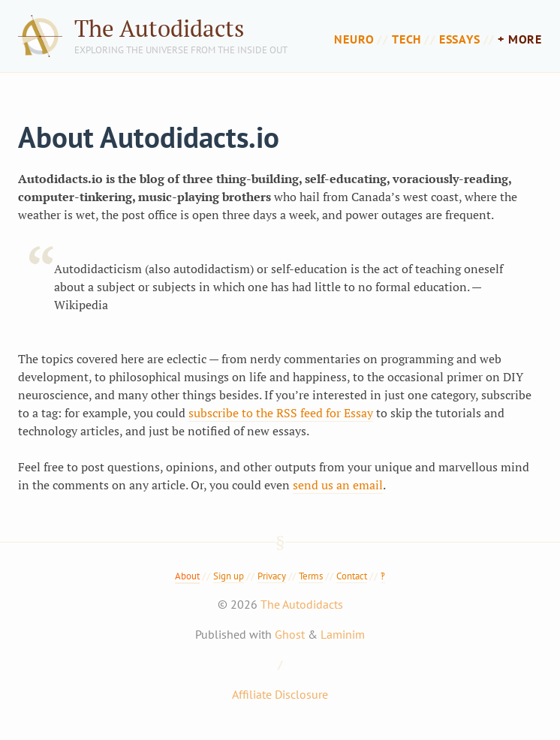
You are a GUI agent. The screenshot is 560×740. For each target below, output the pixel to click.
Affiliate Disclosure (280, 694)
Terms (311, 576)
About (187, 576)
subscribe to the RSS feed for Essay (281, 413)
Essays (460, 39)
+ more (520, 39)
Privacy (272, 576)
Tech (406, 39)
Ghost (290, 634)
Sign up (229, 576)
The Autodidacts (159, 28)
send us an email (338, 485)
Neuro (354, 39)
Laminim (343, 634)
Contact (352, 576)
